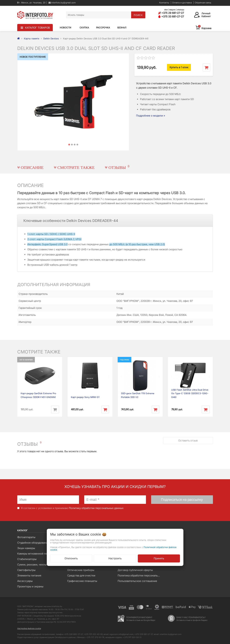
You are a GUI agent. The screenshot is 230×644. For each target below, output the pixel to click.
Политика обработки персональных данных (140, 575)
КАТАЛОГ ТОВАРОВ (37, 28)
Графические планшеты (82, 581)
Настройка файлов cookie (29, 628)
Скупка (84, 28)
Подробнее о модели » (151, 116)
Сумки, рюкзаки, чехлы (32, 565)
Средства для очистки (81, 575)
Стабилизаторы (27, 559)
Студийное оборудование (33, 543)
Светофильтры (26, 570)
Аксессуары (25, 581)
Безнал (122, 28)
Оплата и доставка (182, 3)
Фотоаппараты (26, 537)
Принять (159, 558)
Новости (65, 28)
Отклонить (71, 558)
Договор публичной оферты (135, 570)
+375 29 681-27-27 (171, 13)
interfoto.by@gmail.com (62, 3)
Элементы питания (29, 575)
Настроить (115, 558)
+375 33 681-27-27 (171, 17)
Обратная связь (203, 3)
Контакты (164, 3)
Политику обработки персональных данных (96, 508)
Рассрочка (103, 28)
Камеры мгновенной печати (35, 554)
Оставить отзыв (188, 439)
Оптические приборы (81, 570)
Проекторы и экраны (30, 586)
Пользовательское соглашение (137, 581)
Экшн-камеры (26, 548)
